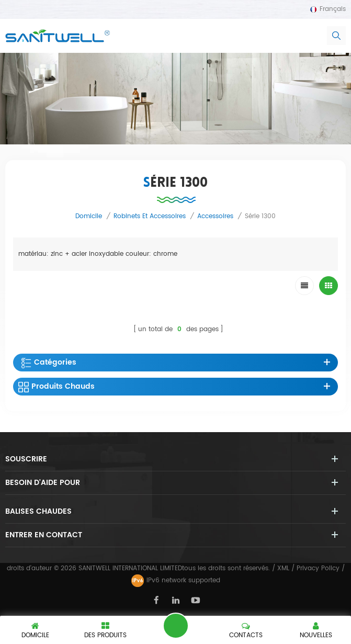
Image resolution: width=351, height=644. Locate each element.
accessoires (215, 216)
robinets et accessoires (150, 216)
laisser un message (176, 626)
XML (283, 568)
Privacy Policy (318, 568)
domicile (89, 216)
